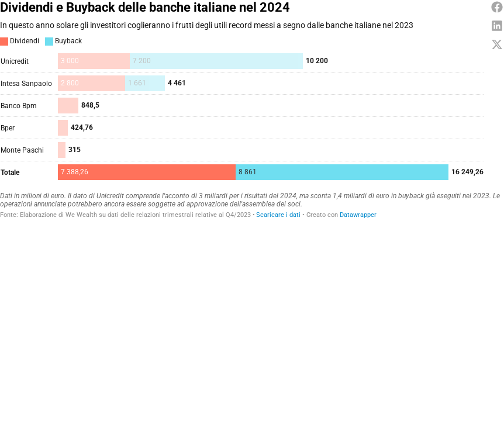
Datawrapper (358, 215)
